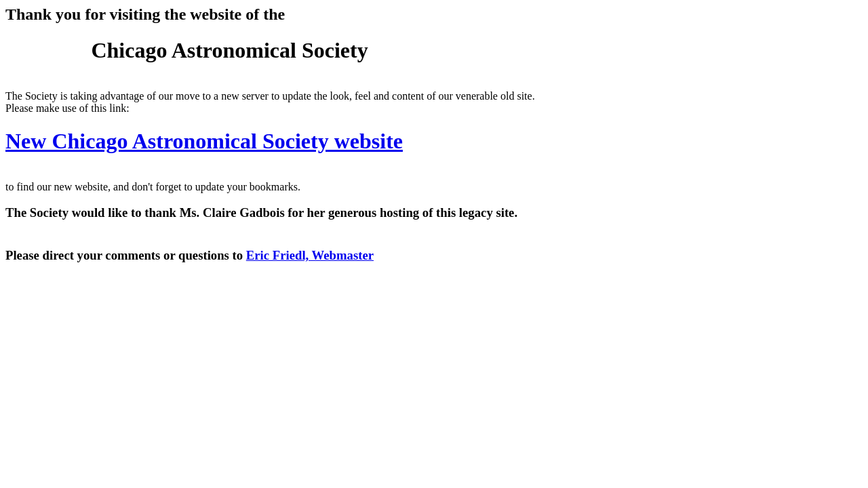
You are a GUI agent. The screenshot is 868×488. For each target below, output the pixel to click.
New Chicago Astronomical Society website (204, 141)
